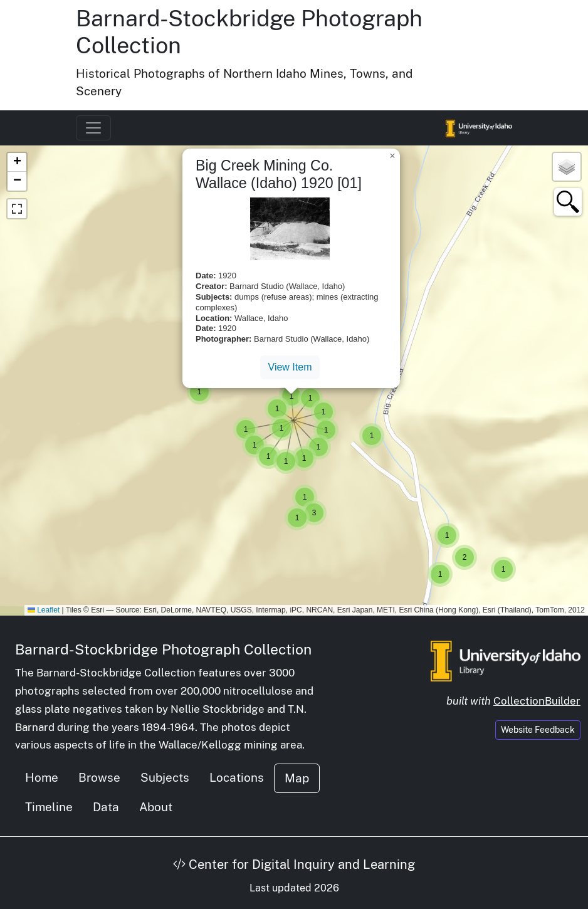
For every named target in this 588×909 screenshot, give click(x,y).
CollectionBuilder (537, 701)
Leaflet (44, 610)
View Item (290, 367)
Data (106, 807)
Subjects (165, 777)
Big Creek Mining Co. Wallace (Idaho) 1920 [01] (279, 174)
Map (297, 778)
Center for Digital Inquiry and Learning (294, 864)
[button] (503, 569)
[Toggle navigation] (93, 128)
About (156, 807)
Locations (237, 777)
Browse (99, 777)
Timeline (49, 807)
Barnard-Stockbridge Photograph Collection (163, 649)
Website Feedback (538, 730)
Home (42, 777)
